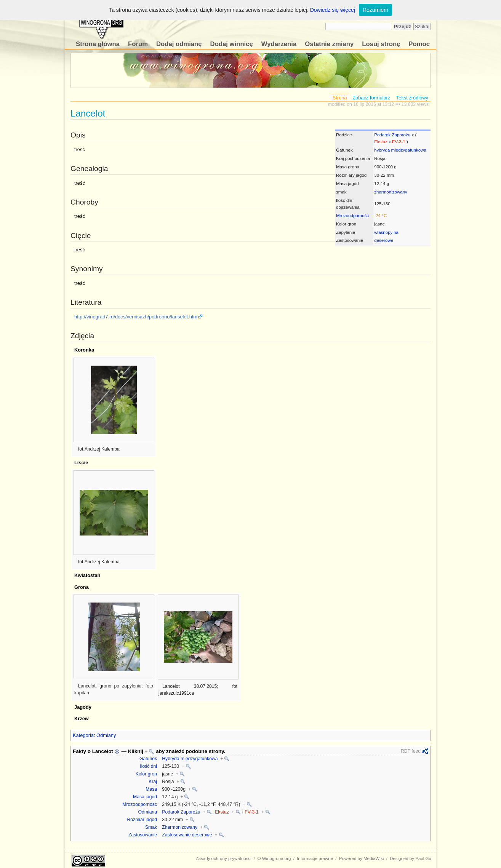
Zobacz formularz (371, 98)
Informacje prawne (315, 858)
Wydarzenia (279, 44)
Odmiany (106, 735)
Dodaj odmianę (179, 44)
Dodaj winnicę (232, 44)
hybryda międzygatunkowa (400, 150)
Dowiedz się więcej (333, 10)
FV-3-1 (399, 142)
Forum (138, 44)
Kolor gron (146, 774)
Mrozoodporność (352, 216)
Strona (340, 98)
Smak (151, 827)
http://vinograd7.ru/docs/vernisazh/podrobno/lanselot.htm (136, 317)
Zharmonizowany (180, 827)
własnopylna (386, 232)
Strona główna (98, 44)
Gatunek (148, 759)
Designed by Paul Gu (411, 858)
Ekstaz (381, 142)
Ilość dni (148, 766)
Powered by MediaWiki (361, 858)
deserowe (384, 240)
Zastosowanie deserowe (187, 835)
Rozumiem (375, 10)
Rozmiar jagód (142, 820)
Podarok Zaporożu (392, 135)
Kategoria (83, 735)
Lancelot (103, 751)
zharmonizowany (391, 192)
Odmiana (148, 812)
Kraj (153, 782)
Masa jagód (145, 797)
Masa (151, 789)
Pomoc (419, 44)
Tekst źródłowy (412, 98)
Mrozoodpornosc (140, 804)
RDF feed (411, 751)
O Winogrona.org (274, 858)
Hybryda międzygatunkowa (190, 759)
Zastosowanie (143, 835)
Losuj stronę (381, 44)
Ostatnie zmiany (329, 44)
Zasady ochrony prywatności (224, 858)
